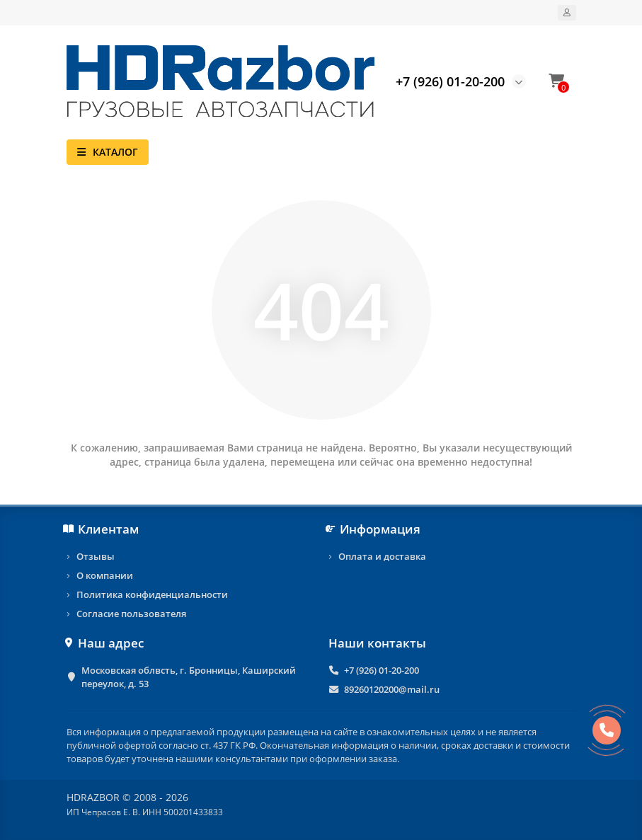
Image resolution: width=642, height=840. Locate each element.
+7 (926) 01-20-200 (382, 670)
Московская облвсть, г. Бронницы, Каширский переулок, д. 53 (189, 677)
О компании (105, 575)
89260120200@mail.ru (392, 689)
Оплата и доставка (382, 556)
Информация (375, 529)
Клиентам (103, 529)
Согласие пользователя (131, 614)
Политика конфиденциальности (152, 594)
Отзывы (96, 556)
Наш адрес (105, 643)
